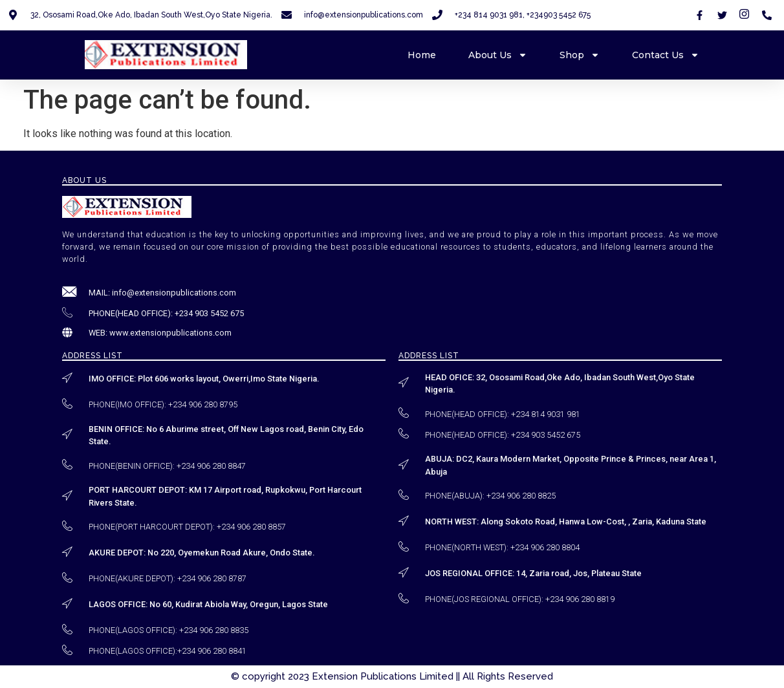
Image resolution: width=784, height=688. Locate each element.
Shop (580, 55)
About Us (498, 55)
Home (422, 55)
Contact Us (666, 55)
